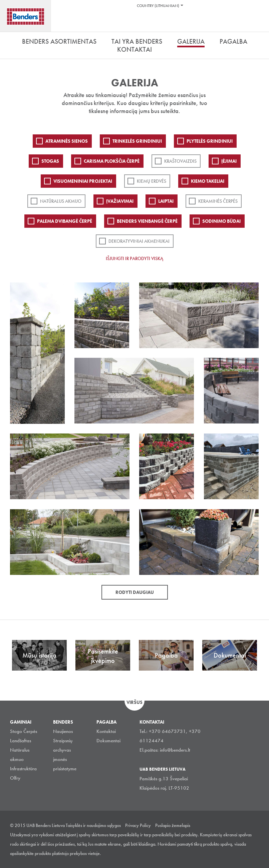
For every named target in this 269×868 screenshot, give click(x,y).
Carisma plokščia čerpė (112, 161)
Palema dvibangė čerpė (65, 221)
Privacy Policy (138, 825)
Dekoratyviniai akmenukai (139, 241)
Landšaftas (21, 741)
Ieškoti (259, 23)
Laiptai (166, 201)
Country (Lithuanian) (158, 6)
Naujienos (63, 731)
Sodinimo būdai (221, 221)
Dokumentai (108, 741)
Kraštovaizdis (180, 161)
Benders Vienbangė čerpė (147, 221)
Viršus (134, 702)
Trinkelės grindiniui (137, 141)
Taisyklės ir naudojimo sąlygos (93, 825)
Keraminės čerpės (218, 201)
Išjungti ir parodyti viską (134, 258)
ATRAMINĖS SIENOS (67, 141)
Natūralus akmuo (61, 201)
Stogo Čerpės (24, 731)
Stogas (50, 161)
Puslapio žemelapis (173, 825)
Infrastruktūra (23, 769)
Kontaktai (106, 731)
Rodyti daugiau (135, 592)
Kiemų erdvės (152, 181)
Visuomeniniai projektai (83, 181)
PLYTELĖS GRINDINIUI (210, 141)
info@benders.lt (175, 750)
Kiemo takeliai (208, 181)
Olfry (15, 778)
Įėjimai (229, 161)
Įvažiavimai (120, 201)
